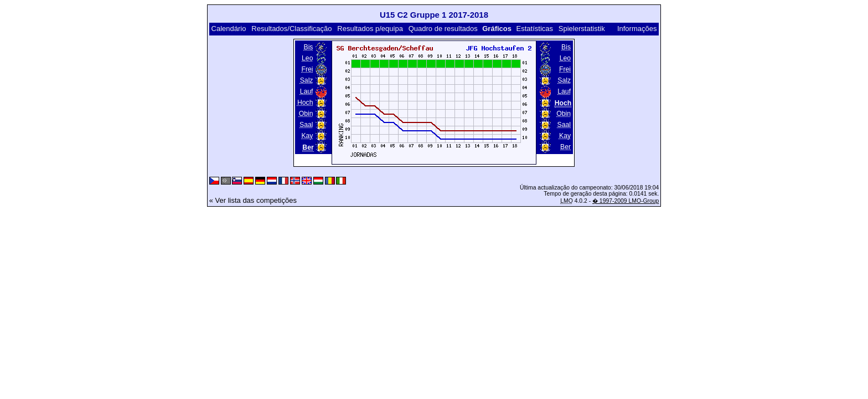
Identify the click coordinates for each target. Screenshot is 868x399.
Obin (306, 114)
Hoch (305, 103)
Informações (637, 29)
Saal (306, 125)
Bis (308, 47)
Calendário (229, 29)
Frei (307, 69)
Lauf (307, 91)
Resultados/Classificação (291, 29)
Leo (307, 58)
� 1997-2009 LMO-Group (626, 201)
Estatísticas (535, 29)
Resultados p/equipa (370, 29)
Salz (307, 80)
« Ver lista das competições (253, 200)
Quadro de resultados (443, 29)
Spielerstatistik (582, 29)
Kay (307, 136)
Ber (565, 147)
